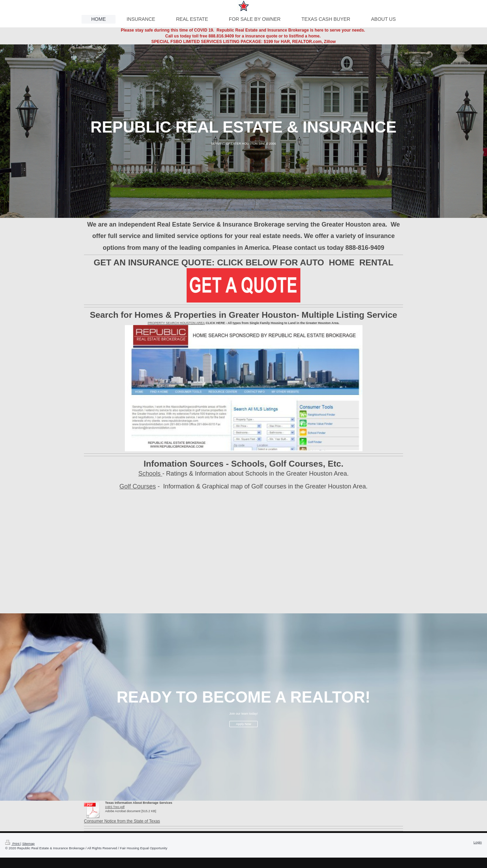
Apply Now (243, 724)
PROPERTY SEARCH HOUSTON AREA (176, 323)
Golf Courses (138, 486)
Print (13, 844)
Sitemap (28, 844)
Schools (150, 474)
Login (478, 842)
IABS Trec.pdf (115, 807)
